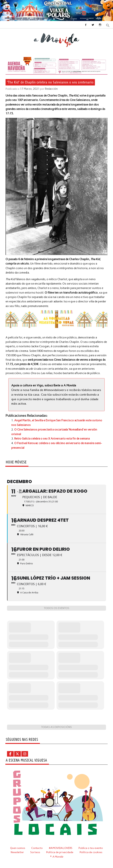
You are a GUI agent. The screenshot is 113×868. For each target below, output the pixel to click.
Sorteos (35, 851)
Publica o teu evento (91, 847)
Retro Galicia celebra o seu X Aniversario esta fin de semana (52, 438)
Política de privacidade (60, 851)
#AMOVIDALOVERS (61, 847)
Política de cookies (91, 851)
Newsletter (17, 851)
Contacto (37, 847)
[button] (108, 25)
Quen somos (17, 847)
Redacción (50, 89)
